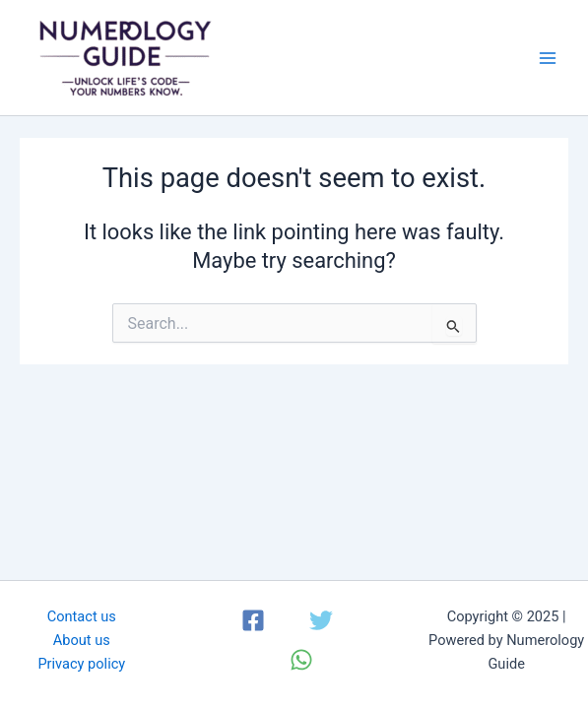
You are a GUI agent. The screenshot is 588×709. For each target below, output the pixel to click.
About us (82, 640)
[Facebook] (253, 620)
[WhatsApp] (301, 660)
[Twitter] (321, 620)
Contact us (82, 616)
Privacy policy (81, 664)
